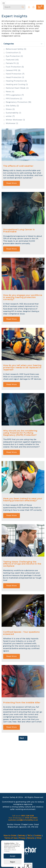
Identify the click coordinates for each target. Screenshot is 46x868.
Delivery (22, 836)
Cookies (38, 836)
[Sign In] (33, 7)
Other (39, 838)
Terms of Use (11, 838)
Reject (13, 862)
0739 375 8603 (31, 818)
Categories (23, 44)
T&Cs (30, 836)
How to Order (10, 836)
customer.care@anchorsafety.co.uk (23, 820)
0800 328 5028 (27, 816)
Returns (31, 838)
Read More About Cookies (10, 851)
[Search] (23, 7)
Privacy (22, 838)
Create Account (28, 7)
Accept (13, 856)
